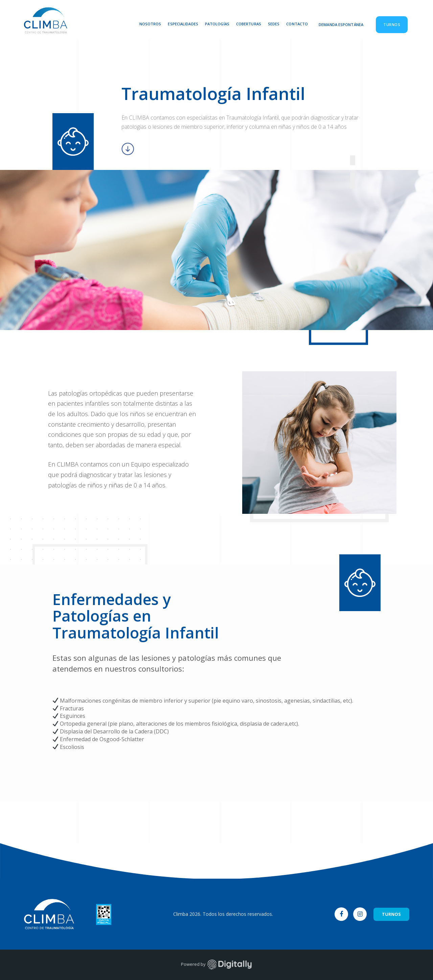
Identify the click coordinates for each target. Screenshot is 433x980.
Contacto (297, 24)
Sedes (274, 24)
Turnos (392, 24)
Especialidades (183, 24)
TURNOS (391, 914)
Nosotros (150, 24)
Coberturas (249, 24)
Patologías (217, 24)
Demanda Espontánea (341, 24)
